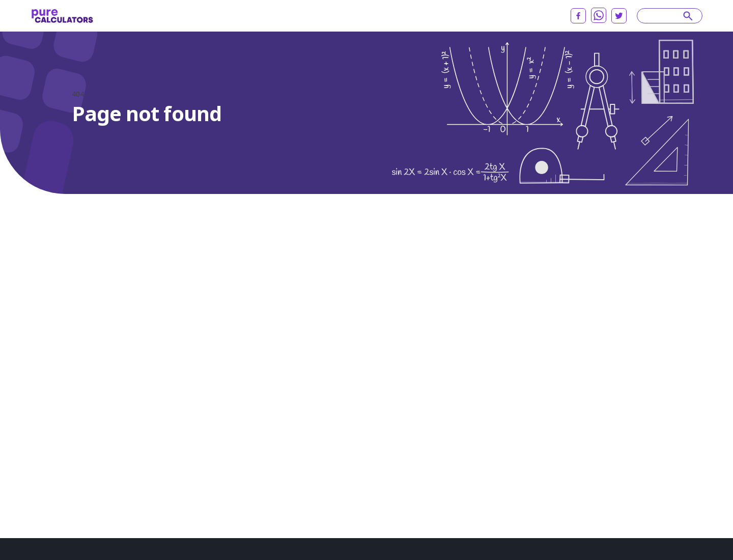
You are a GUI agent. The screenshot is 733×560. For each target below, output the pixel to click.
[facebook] (578, 16)
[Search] (665, 16)
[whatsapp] (599, 15)
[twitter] (619, 16)
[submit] (688, 16)
